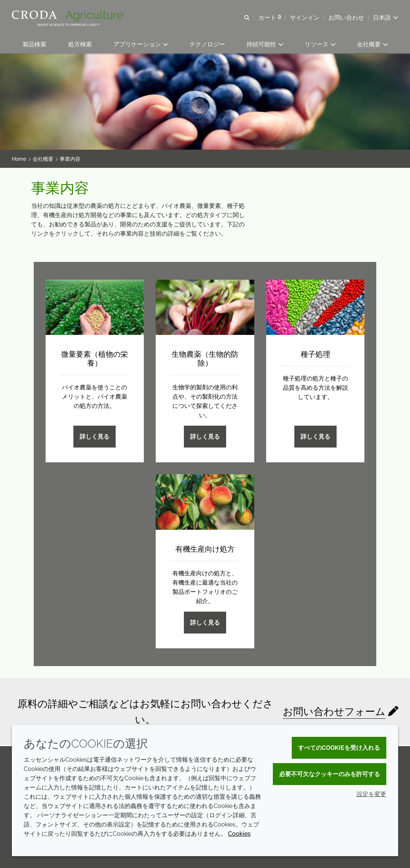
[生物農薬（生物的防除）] (205, 308)
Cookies (239, 834)
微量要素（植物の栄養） (95, 360)
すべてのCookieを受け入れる (339, 748)
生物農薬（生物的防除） (205, 360)
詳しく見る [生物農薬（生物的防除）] (205, 438)
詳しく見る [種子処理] (315, 438)
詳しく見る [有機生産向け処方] (205, 623)
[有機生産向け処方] (205, 503)
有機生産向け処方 (205, 550)
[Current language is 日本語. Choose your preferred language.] (386, 18)
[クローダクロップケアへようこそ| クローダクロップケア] (68, 16)
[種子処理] (315, 308)
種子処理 (315, 355)
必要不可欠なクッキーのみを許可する (330, 774)
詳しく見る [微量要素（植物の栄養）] (95, 438)
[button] (34, 45)
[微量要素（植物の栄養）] (95, 308)
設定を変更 (371, 794)
